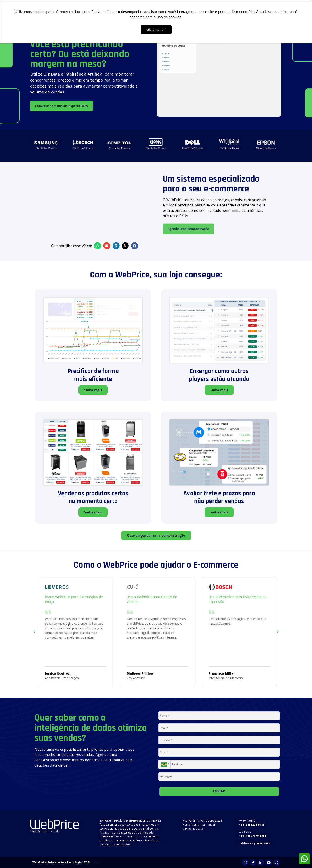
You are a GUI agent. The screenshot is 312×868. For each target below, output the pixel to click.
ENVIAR (219, 791)
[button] (98, 246)
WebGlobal (134, 821)
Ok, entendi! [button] (156, 30)
